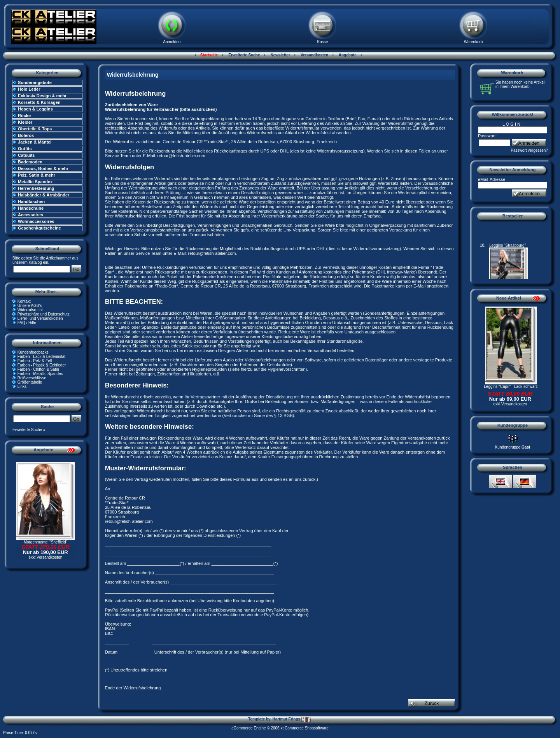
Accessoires (31, 215)
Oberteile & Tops (35, 129)
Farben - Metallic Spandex (40, 374)
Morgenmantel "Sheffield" (46, 542)
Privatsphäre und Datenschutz (44, 314)
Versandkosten (314, 55)
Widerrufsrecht (30, 310)
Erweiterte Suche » (29, 430)
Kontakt (24, 301)
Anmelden (172, 42)
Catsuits (26, 155)
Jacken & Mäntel (35, 142)
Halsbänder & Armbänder (44, 195)
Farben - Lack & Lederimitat (41, 357)
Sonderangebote (35, 82)
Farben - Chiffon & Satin (38, 369)
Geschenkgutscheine (39, 228)
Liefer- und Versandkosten (40, 318)
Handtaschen (31, 202)
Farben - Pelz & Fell (35, 361)
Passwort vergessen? (529, 150)
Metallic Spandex (35, 182)
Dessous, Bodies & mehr (43, 168)
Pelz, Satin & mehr (37, 175)
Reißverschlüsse (32, 378)
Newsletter (280, 55)
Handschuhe (31, 208)
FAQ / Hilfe (27, 323)
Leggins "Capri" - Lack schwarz (511, 387)
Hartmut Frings (291, 719)
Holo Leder (29, 89)
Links (22, 387)
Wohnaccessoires (36, 221)
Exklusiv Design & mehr (42, 96)
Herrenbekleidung (36, 188)
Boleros (26, 135)
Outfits (25, 149)
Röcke (24, 116)
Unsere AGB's (30, 306)
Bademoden (30, 162)
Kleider (25, 122)
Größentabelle (30, 382)
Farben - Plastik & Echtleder (42, 365)
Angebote (347, 55)
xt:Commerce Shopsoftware (304, 728)
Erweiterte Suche (244, 55)
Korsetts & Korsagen (39, 102)
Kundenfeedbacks (33, 352)
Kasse (323, 42)
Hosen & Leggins (35, 109)
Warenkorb (473, 42)
